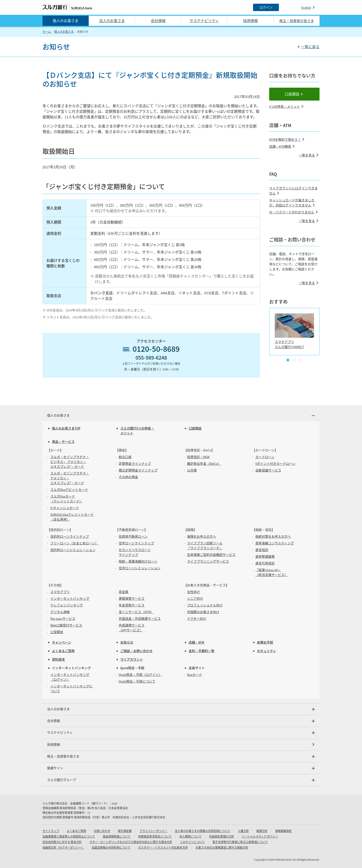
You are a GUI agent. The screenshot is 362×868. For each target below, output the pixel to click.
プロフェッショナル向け (205, 605)
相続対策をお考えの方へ (273, 537)
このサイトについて (192, 842)
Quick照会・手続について (137, 681)
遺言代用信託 (265, 563)
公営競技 (57, 632)
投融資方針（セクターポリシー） (63, 848)
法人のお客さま (112, 21)
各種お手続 (265, 642)
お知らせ (127, 642)
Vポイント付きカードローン (275, 464)
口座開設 (292, 94)
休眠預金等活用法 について (155, 837)
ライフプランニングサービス (208, 561)
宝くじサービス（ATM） (136, 612)
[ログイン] (266, 7)
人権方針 (243, 831)
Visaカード (195, 675)
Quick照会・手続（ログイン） (140, 675)
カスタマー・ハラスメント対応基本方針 (163, 848)
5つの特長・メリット (285, 107)
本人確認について (190, 837)
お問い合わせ (102, 831)
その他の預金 (128, 477)
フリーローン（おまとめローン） (74, 543)
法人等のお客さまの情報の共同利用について (202, 831)
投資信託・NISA (198, 457)
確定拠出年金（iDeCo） (204, 464)
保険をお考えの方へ (202, 537)
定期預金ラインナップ (135, 464)
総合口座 (125, 457)
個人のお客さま (66, 21)
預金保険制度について (117, 837)
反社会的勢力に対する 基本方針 (62, 842)
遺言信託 (262, 550)
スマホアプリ (60, 592)
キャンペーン (62, 642)
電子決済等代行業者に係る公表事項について (240, 842)
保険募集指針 (284, 831)
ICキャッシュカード (65, 508)
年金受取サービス (132, 605)
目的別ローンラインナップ (70, 537)
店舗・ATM (196, 642)
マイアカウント (132, 659)
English (306, 8)
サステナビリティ (204, 21)
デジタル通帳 (60, 612)
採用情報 (250, 21)
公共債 (192, 470)
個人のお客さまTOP (66, 428)
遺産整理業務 (265, 557)
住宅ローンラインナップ (136, 543)
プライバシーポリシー (153, 831)
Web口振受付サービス (66, 625)
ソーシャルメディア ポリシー (260, 837)
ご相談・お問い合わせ (136, 651)
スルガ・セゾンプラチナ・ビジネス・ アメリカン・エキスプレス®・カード (70, 462)
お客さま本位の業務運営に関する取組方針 (222, 848)
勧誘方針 (262, 831)
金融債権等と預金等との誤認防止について (69, 837)
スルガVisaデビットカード (69, 490)
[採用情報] (181, 745)
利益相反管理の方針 (222, 837)
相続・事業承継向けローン (138, 561)
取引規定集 (125, 831)
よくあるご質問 (63, 651)
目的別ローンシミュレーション (73, 550)
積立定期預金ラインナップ (138, 470)
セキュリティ (267, 651)
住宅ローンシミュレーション (140, 568)
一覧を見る (307, 155)
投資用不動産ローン (133, 537)
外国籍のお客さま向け (203, 612)
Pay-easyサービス (63, 619)
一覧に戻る (310, 47)
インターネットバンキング (70, 599)
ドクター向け (197, 619)
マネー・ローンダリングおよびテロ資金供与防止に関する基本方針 (131, 842)
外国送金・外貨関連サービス (140, 619)
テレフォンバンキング (67, 605)
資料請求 (58, 659)
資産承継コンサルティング (275, 543)
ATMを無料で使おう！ (285, 140)
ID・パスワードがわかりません (292, 212)
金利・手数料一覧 (202, 651)
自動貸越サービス (268, 470)
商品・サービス (63, 442)
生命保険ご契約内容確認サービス (211, 555)
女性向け (193, 592)
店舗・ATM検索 (280, 146)
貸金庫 (124, 592)
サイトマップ (51, 831)
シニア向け (195, 599)
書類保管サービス (132, 599)
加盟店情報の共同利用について (111, 848)
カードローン (265, 457)
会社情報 (158, 21)
